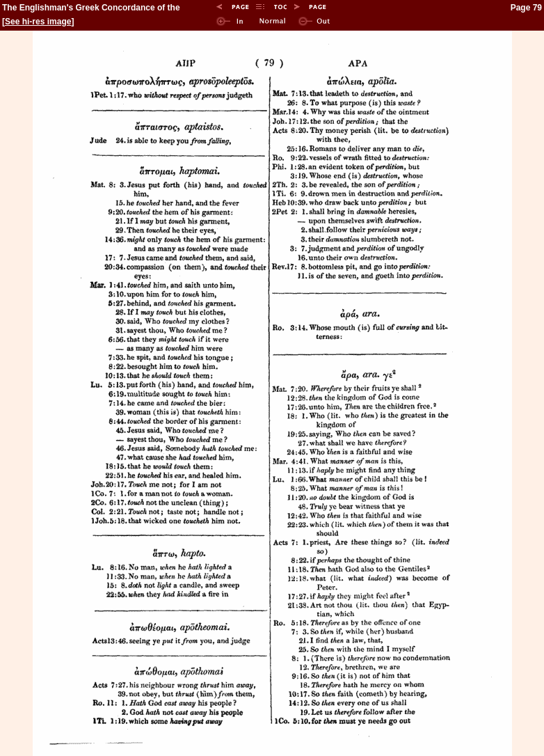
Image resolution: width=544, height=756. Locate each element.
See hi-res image (38, 22)
